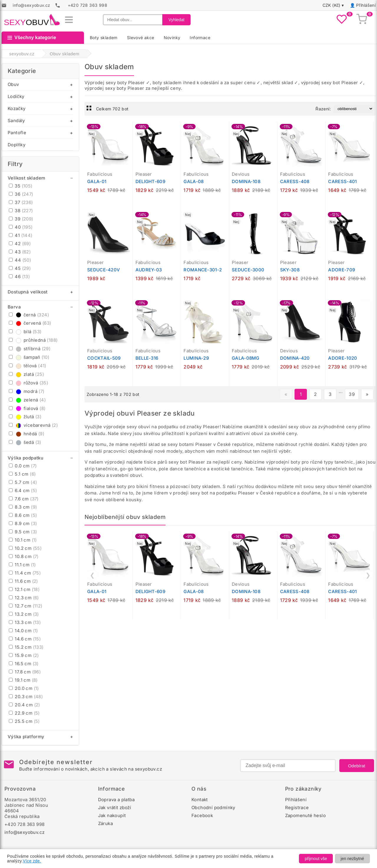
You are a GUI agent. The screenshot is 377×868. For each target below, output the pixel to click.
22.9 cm (24, 713)
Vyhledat (176, 20)
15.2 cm (26, 647)
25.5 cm (24, 721)
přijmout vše (316, 859)
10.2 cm (25, 548)
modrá (27, 391)
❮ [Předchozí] (92, 575)
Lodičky (16, 96)
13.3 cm (25, 622)
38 (21, 211)
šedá (25, 442)
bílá (25, 332)
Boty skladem (104, 38)
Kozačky (16, 108)
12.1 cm (24, 589)
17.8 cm (25, 672)
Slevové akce (141, 38)
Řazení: (323, 109)
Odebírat (357, 766)
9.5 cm (23, 532)
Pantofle (17, 133)
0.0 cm (23, 466)
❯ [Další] (368, 575)
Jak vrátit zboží (115, 808)
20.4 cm (24, 705)
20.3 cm (26, 697)
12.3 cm (24, 598)
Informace (200, 38)
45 (20, 268)
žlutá (25, 417)
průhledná (33, 340)
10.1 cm (23, 540)
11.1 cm (22, 565)
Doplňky (16, 145)
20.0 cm (24, 688)
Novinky (172, 38)
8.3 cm (23, 507)
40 (21, 227)
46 (19, 277)
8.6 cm (23, 515)
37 (21, 202)
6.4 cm (23, 491)
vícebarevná (33, 425)
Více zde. (32, 861)
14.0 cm (23, 631)
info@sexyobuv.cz (24, 832)
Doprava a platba (116, 800)
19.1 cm (23, 680)
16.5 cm (24, 664)
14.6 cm (25, 639)
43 (20, 252)
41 (21, 235)
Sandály (16, 121)
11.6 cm (23, 581)
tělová (28, 366)
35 (21, 186)
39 (21, 219)
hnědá (27, 434)
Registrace (297, 808)
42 (20, 244)
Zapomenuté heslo (305, 815)
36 (21, 194)
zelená (27, 400)
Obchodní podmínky (213, 808)
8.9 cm (23, 523)
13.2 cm (24, 614)
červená (30, 323)
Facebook (202, 815)
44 (20, 260)
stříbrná (30, 349)
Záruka (105, 823)
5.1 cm (22, 474)
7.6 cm (24, 499)
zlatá (26, 374)
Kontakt (200, 800)
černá (29, 315)
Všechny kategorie (32, 38)
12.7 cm (26, 606)
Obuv (13, 84)
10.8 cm (24, 556)
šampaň (29, 357)
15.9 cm (24, 655)
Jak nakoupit (112, 815)
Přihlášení (366, 5)
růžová (28, 383)
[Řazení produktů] (354, 109)
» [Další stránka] (367, 394)
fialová (27, 408)
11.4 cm (25, 573)
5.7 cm (23, 482)
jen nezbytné (352, 859)
